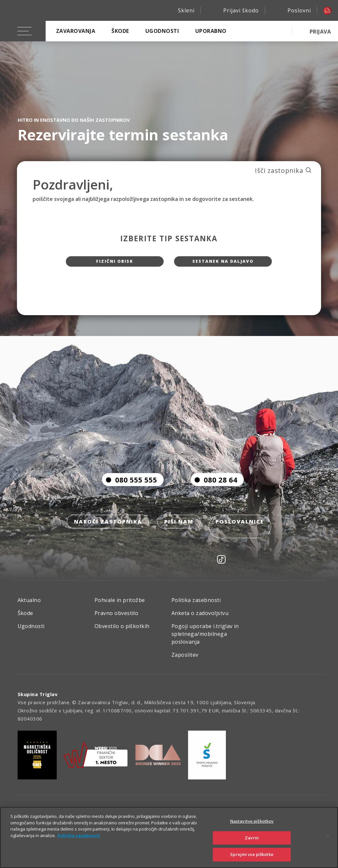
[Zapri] (328, 837)
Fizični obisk (115, 264)
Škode (120, 31)
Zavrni (252, 838)
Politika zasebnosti (196, 605)
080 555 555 (130, 493)
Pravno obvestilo (117, 618)
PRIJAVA (320, 32)
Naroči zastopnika (106, 536)
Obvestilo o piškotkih (122, 631)
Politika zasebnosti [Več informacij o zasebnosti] (79, 835)
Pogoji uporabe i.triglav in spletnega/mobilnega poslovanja (205, 639)
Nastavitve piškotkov (252, 821)
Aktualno (29, 605)
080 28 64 (214, 493)
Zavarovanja (76, 31)
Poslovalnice (242, 536)
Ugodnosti (162, 31)
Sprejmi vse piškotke (252, 854)
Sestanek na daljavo (223, 264)
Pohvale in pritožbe (120, 605)
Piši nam (179, 536)
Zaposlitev (185, 660)
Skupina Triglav (38, 699)
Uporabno (211, 31)
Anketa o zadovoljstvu (200, 618)
